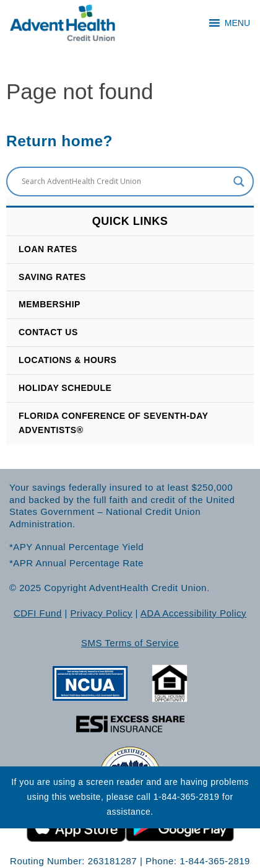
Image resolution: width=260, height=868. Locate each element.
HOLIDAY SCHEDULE (65, 388)
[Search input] (124, 182)
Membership (50, 304)
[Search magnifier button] (239, 182)
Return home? (59, 141)
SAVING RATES (52, 277)
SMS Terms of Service (130, 643)
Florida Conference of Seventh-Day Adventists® (113, 423)
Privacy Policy (102, 613)
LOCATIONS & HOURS (67, 360)
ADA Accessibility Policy (193, 613)
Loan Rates (48, 249)
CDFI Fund (38, 613)
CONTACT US (48, 332)
